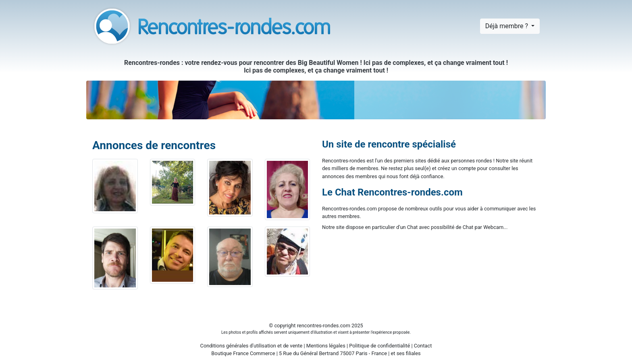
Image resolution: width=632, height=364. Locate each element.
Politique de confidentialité (379, 346)
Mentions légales (326, 346)
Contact (423, 346)
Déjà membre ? (507, 26)
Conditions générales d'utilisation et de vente (252, 346)
